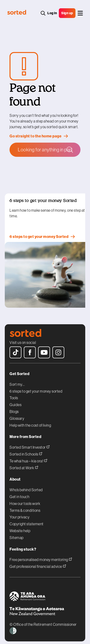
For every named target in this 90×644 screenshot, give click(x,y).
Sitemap (17, 534)
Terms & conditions (25, 507)
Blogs (14, 408)
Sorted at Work (24, 464)
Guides (15, 401)
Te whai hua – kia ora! (28, 457)
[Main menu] (80, 13)
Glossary (17, 415)
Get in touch (19, 493)
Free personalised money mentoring (41, 556)
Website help (20, 527)
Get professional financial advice (38, 562)
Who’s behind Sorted (26, 486)
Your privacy (20, 514)
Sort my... (17, 381)
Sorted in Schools (26, 450)
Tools (14, 394)
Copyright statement (27, 521)
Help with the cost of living (30, 422)
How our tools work (25, 500)
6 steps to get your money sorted (36, 388)
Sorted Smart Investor (30, 443)
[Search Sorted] (45, 150)
